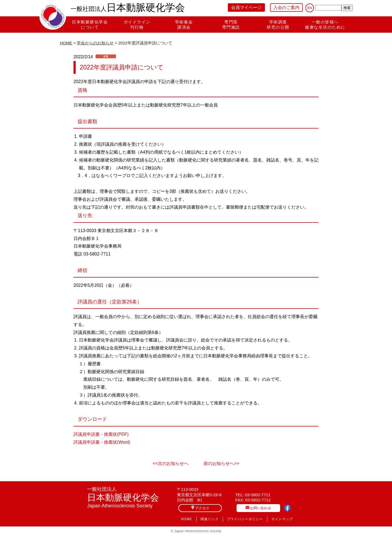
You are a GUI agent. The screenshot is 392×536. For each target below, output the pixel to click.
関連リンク (210, 519)
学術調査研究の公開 (278, 25)
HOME (66, 43)
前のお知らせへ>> (221, 463)
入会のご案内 (286, 7)
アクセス (200, 508)
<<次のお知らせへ (171, 463)
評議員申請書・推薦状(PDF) (101, 434)
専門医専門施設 (231, 25)
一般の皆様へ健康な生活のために (325, 25)
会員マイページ (246, 7)
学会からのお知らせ (95, 43)
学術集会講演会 (184, 25)
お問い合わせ (258, 508)
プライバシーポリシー (245, 519)
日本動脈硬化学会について (90, 25)
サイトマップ (282, 519)
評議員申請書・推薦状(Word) (102, 442)
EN (310, 8)
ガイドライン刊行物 (137, 25)
